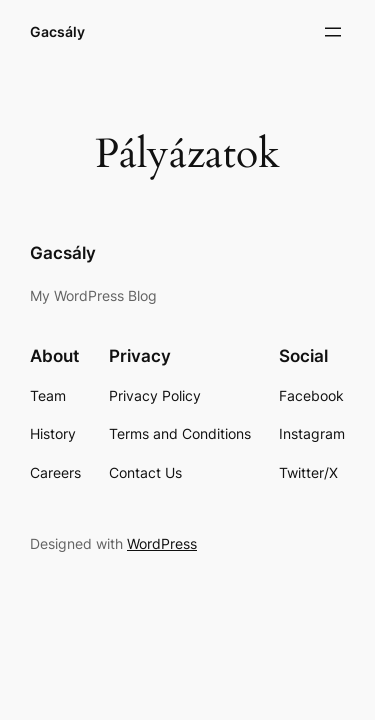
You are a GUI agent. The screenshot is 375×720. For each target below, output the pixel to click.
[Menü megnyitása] (333, 32)
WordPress (162, 543)
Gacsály (57, 31)
